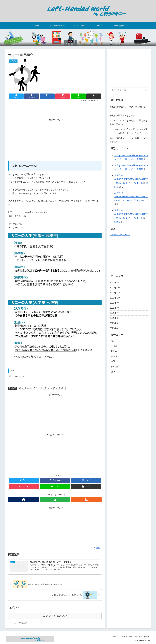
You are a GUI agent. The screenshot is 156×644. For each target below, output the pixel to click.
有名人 (114, 356)
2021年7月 (115, 313)
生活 (113, 361)
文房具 (114, 346)
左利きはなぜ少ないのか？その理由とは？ (128, 108)
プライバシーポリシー (129, 637)
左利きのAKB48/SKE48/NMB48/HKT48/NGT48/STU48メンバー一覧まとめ (131, 179)
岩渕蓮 (140, 159)
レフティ (49, 388)
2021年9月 (115, 303)
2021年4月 (115, 328)
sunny (117, 222)
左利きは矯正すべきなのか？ (123, 115)
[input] (129, 90)
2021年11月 (115, 293)
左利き (62, 388)
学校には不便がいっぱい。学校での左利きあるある (129, 140)
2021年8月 (115, 308)
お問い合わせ (144, 637)
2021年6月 (115, 318)
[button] (146, 90)
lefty (21, 388)
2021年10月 (115, 298)
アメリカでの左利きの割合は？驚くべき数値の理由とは (129, 122)
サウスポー (39, 388)
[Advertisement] (55, 109)
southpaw (29, 388)
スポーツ (115, 341)
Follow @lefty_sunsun (120, 235)
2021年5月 (115, 323)
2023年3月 (115, 282)
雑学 (113, 372)
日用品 (114, 351)
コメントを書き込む (55, 616)
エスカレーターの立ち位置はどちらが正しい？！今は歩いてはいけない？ (129, 131)
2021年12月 (115, 288)
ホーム (116, 637)
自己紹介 (13, 388)
